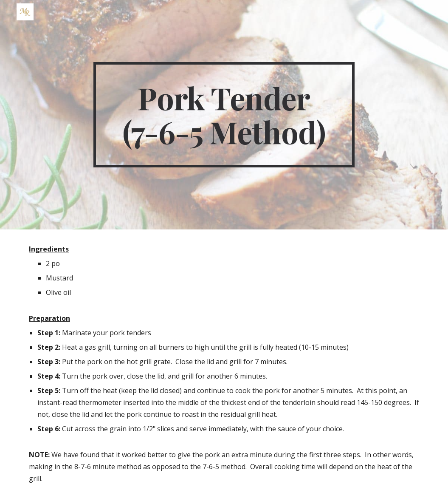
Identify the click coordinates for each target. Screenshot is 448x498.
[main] (224, 115)
